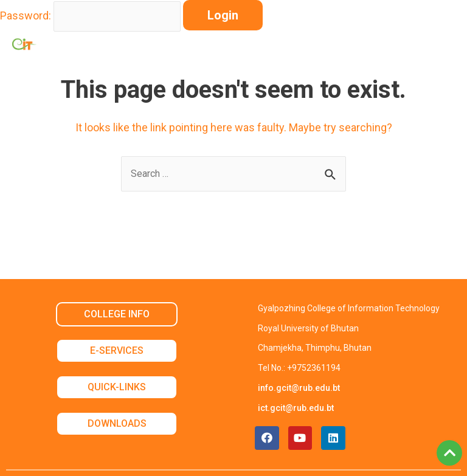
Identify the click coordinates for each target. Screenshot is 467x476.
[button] (414, 44)
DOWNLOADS (117, 423)
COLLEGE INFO (117, 314)
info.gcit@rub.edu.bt (299, 388)
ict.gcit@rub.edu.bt (296, 408)
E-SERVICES (117, 350)
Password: (26, 16)
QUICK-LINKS (117, 387)
